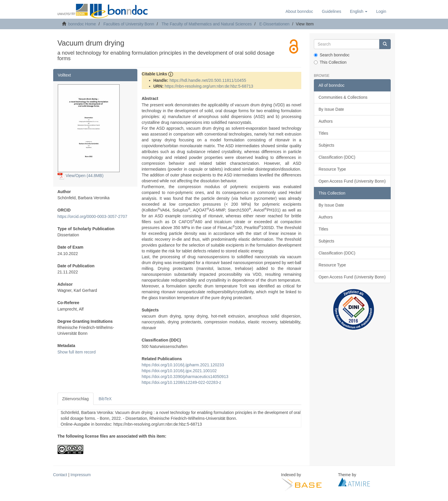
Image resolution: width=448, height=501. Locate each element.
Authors (326, 121)
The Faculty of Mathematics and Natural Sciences (207, 24)
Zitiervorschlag (76, 399)
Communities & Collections (343, 97)
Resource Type (332, 169)
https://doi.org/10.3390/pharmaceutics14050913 (185, 377)
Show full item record (77, 352)
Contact (60, 475)
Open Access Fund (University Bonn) (352, 181)
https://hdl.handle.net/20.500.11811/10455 (208, 80)
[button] (359, 11)
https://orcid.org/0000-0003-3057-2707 (92, 216)
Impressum (81, 475)
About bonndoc (299, 11)
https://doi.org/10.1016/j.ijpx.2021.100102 (179, 371)
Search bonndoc (332, 55)
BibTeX (105, 399)
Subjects (326, 145)
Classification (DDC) (337, 157)
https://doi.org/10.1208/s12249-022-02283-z (181, 382)
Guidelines (331, 11)
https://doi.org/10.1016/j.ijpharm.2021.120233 (183, 365)
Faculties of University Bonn (129, 24)
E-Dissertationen (274, 24)
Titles (323, 133)
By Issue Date (331, 109)
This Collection (330, 62)
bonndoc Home (82, 24)
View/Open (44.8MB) (81, 176)
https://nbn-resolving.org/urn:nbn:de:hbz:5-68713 (209, 86)
